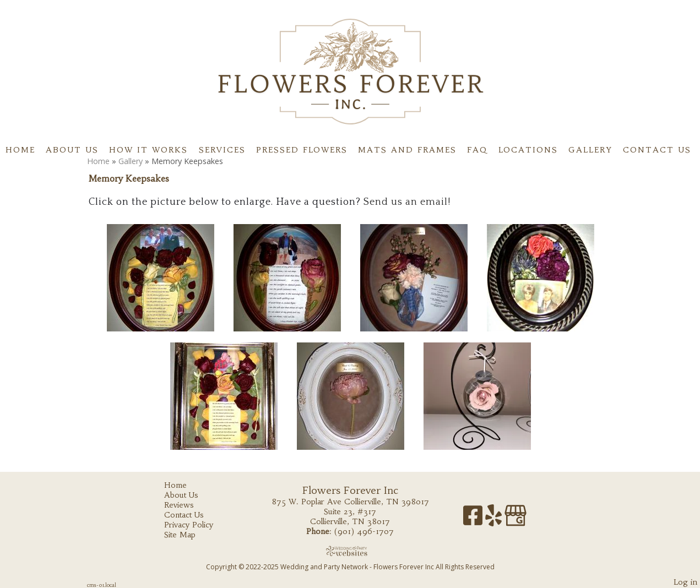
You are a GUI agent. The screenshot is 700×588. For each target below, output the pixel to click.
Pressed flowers (302, 150)
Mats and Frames (407, 150)
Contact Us (657, 150)
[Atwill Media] (350, 551)
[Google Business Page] (515, 519)
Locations (528, 150)
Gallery (590, 150)
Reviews (187, 505)
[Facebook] (474, 519)
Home (20, 150)
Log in (685, 582)
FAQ (477, 150)
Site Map (188, 535)
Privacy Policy (197, 525)
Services (222, 150)
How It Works (148, 150)
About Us (72, 150)
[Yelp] (495, 519)
